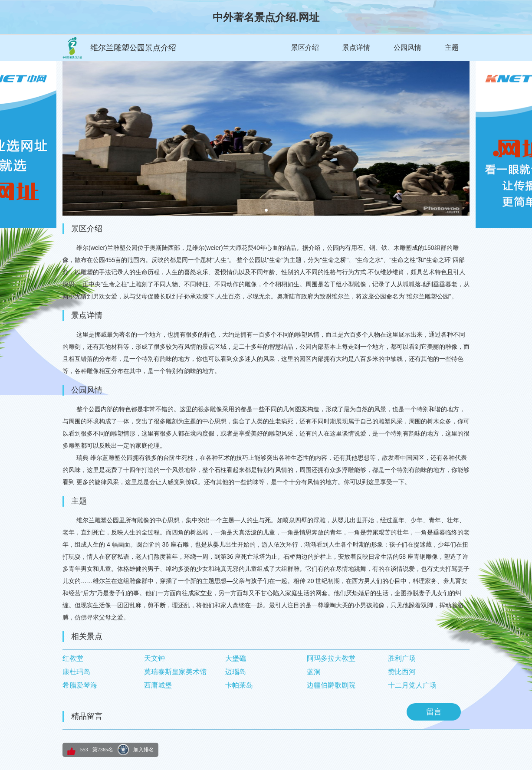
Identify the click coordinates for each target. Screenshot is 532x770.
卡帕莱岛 (239, 685)
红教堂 (73, 658)
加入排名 (144, 750)
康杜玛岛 (76, 672)
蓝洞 (314, 672)
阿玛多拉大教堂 (331, 658)
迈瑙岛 (236, 672)
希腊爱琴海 (80, 685)
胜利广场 (402, 658)
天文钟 (154, 658)
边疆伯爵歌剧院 (331, 685)
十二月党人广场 (412, 685)
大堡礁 (236, 658)
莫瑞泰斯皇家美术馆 (175, 672)
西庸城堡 (158, 685)
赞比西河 (402, 672)
